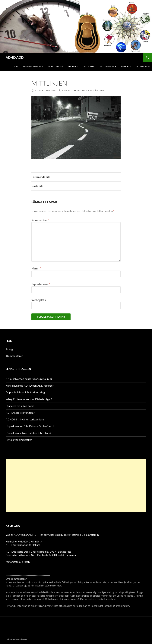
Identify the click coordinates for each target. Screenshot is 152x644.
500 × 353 (66, 91)
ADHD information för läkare (23, 545)
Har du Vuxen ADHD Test (54, 535)
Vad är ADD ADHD (32, 66)
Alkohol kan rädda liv (91, 91)
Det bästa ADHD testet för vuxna (57, 555)
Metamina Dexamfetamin (84, 535)
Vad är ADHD (28, 535)
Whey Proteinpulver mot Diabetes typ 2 (29, 399)
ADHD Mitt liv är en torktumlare (25, 419)
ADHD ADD (15, 57)
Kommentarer (14, 356)
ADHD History (56, 66)
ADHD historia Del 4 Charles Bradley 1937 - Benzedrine (38, 552)
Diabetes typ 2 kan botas (20, 406)
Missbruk (126, 66)
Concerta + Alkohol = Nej (20, 555)
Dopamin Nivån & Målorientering (25, 392)
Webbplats (39, 300)
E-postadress (41, 284)
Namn (36, 268)
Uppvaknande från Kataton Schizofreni (28, 433)
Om (16, 66)
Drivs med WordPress (16, 639)
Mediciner (89, 66)
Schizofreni (143, 66)
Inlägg (10, 349)
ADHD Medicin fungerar (20, 413)
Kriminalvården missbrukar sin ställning (29, 379)
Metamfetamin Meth (18, 562)
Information (107, 66)
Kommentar (40, 220)
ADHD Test (73, 66)
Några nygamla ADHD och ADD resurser (30, 386)
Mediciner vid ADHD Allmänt (23, 541)
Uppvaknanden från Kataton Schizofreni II (30, 426)
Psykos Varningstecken (19, 440)
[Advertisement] (76, 485)
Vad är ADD (13, 535)
